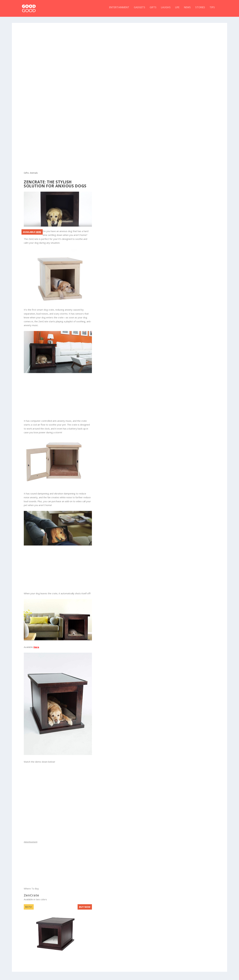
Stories (200, 10)
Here (36, 649)
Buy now (85, 909)
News (187, 10)
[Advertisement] (120, 46)
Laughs (166, 10)
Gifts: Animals (31, 175)
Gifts (153, 10)
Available (32, 234)
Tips (212, 10)
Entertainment (119, 10)
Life (177, 10)
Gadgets (139, 10)
